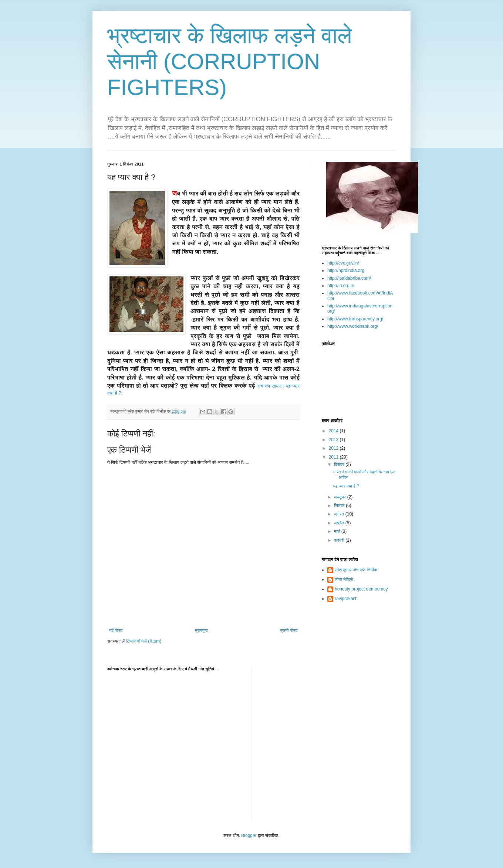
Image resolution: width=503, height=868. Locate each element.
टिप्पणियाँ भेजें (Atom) (144, 641)
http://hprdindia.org (346, 270)
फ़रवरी (340, 540)
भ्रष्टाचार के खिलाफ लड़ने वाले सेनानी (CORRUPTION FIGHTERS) (230, 62)
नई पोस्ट (116, 630)
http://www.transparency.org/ (355, 319)
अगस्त (340, 514)
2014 (334, 431)
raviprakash (346, 599)
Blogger (249, 835)
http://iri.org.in (341, 286)
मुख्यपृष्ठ (201, 630)
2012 (334, 448)
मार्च (338, 531)
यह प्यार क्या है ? (346, 486)
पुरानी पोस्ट (289, 630)
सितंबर (340, 506)
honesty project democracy (361, 589)
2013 (334, 440)
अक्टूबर (341, 497)
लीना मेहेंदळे (344, 579)
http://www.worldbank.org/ (353, 326)
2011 (334, 457)
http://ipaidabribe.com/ (349, 278)
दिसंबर (340, 464)
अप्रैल (340, 523)
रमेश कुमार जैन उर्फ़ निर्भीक (356, 570)
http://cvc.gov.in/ (343, 263)
